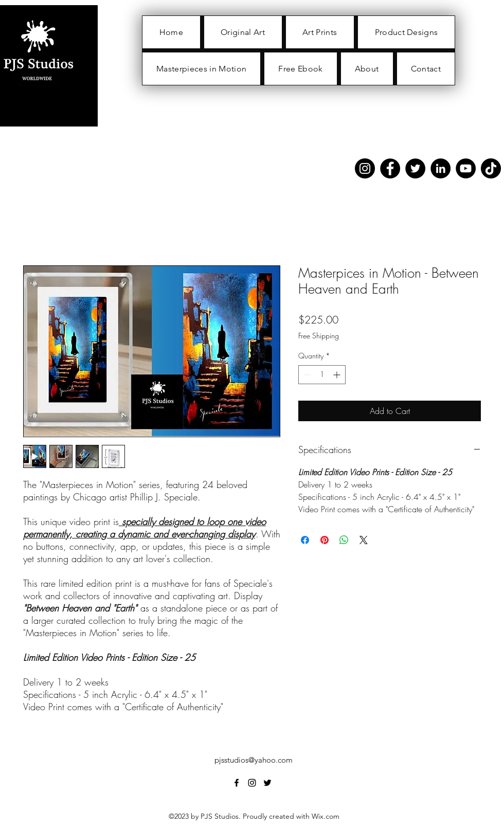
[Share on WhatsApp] (344, 540)
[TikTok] (491, 168)
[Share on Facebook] (305, 540)
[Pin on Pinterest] (325, 540)
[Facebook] (390, 168)
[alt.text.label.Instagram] (252, 783)
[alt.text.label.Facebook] (237, 783)
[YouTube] (466, 168)
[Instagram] (365, 168)
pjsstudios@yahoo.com (254, 760)
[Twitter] (415, 168)
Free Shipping (319, 336)
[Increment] (338, 375)
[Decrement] (306, 375)
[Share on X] (364, 540)
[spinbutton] (322, 375)
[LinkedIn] (440, 168)
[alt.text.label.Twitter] (267, 783)
